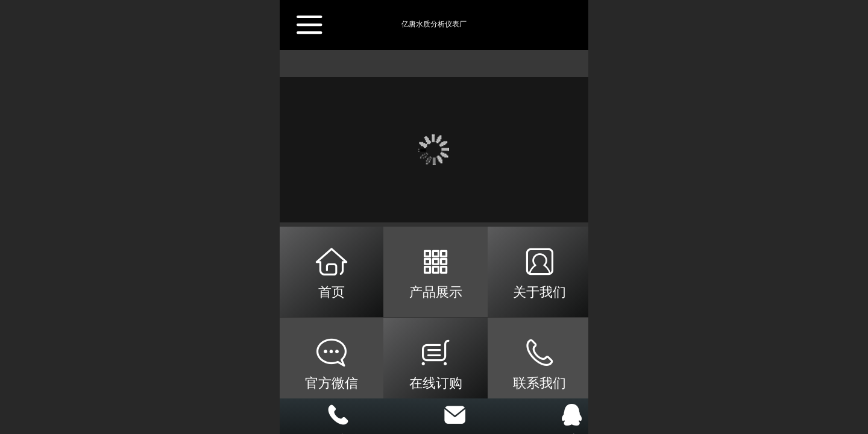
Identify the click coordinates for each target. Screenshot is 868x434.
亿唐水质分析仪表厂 (434, 24)
